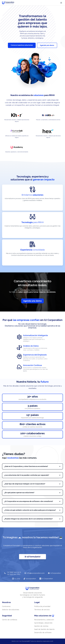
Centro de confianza (10, 620)
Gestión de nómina (41, 626)
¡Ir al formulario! (32, 557)
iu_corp (16, 579)
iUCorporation (54, 573)
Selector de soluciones (11, 610)
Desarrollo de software (43, 632)
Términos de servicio (42, 610)
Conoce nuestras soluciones (22, 45)
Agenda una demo (47, 45)
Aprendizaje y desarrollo (43, 623)
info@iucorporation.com (34, 573)
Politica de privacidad (42, 606)
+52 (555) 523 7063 (14, 574)
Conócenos (6, 606)
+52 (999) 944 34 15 (14, 572)
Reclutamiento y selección (44, 620)
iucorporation (30, 579)
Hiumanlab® (26, 641)
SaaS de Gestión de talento (44, 629)
